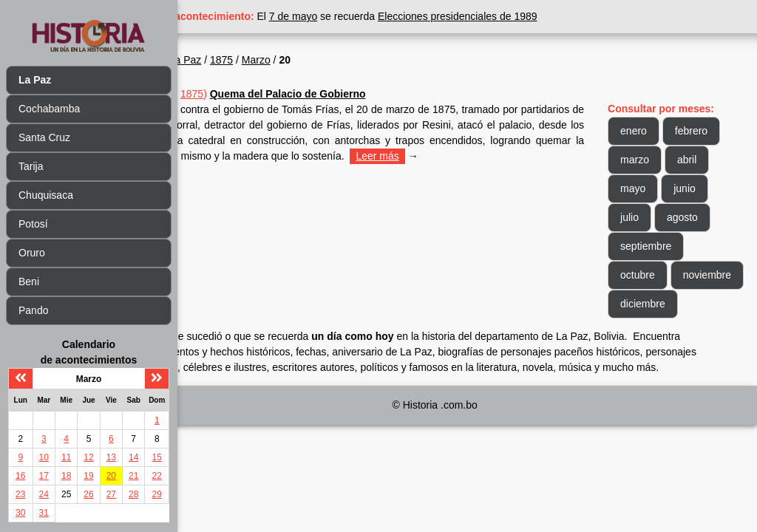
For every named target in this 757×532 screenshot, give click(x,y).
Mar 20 (229, 94)
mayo (651, 188)
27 (111, 494)
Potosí (33, 224)
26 (88, 494)
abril (705, 160)
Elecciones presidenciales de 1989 (529, 16)
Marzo (326, 60)
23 (20, 494)
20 (111, 476)
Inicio (213, 60)
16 (20, 476)
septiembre (663, 246)
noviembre (662, 304)
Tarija (31, 166)
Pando (33, 310)
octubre (655, 275)
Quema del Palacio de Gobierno (358, 94)
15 (157, 457)
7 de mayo (364, 16)
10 (44, 457)
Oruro (32, 253)
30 (20, 513)
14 (133, 457)
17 (44, 476)
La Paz (256, 60)
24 (44, 494)
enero (651, 131)
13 (111, 457)
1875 (292, 60)
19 (88, 476)
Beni (29, 282)
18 (66, 476)
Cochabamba (49, 109)
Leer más (223, 171)
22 (157, 476)
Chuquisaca (46, 195)
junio (702, 188)
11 (66, 457)
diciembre (661, 332)
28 (133, 494)
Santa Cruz (44, 137)
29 (157, 494)
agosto (700, 217)
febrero (709, 131)
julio (647, 217)
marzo (652, 160)
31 (44, 513)
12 (88, 457)
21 (133, 476)
